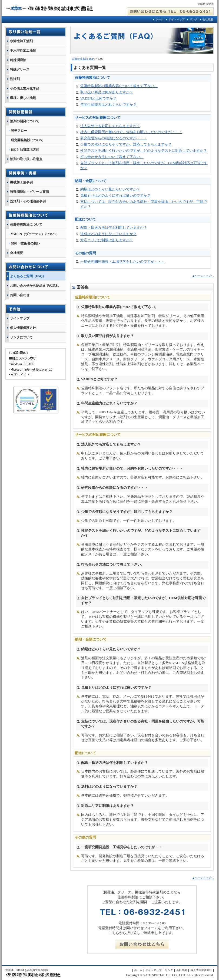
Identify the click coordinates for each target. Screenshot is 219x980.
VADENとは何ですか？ (98, 98)
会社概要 (208, 19)
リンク (194, 19)
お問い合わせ (20, 295)
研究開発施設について (27, 140)
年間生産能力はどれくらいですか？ (108, 105)
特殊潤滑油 (18, 60)
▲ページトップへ (203, 276)
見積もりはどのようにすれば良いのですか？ (115, 196)
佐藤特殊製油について (26, 225)
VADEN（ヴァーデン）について (34, 234)
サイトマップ (177, 19)
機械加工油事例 (21, 182)
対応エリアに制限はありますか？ (107, 240)
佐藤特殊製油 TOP (83, 59)
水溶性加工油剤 (21, 41)
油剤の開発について (25, 121)
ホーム (160, 19)
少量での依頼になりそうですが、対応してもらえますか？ (126, 144)
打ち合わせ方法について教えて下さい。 (112, 157)
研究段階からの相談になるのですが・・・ (114, 138)
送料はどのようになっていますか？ (108, 234)
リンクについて (21, 337)
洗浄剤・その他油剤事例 (28, 201)
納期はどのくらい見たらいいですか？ (110, 189)
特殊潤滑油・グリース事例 (29, 192)
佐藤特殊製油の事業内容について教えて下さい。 (119, 86)
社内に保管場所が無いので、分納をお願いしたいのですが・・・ (131, 132)
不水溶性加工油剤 (23, 51)
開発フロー (19, 131)
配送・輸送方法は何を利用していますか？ (114, 228)
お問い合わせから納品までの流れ (34, 286)
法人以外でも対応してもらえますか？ (110, 126)
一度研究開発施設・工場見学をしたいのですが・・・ (122, 262)
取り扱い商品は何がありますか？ (107, 92)
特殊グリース (20, 70)
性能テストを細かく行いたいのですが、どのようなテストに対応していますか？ (144, 151)
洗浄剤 (15, 79)
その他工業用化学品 (25, 88)
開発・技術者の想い (25, 243)
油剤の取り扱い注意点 (26, 159)
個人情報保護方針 (23, 328)
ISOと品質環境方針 (25, 150)
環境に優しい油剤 (23, 98)
